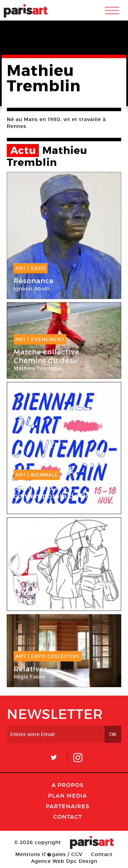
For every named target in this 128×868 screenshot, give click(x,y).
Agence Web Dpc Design (64, 861)
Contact (68, 817)
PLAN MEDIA (68, 795)
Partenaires (68, 806)
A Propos (68, 785)
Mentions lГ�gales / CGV (49, 854)
